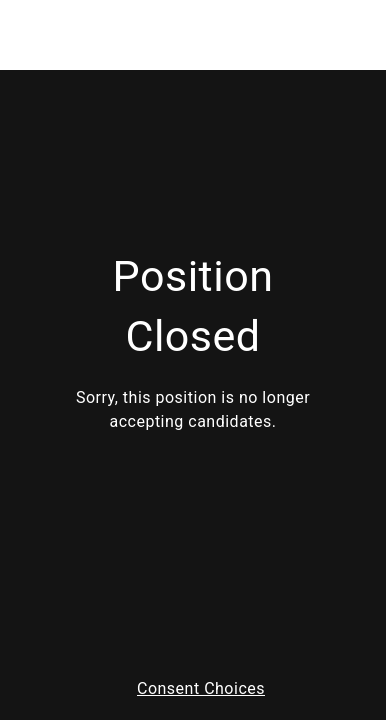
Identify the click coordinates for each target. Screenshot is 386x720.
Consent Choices (201, 689)
